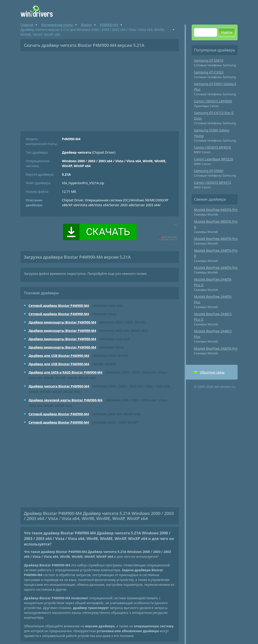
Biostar (86, 25)
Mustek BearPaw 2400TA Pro (216, 348)
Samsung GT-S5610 (209, 60)
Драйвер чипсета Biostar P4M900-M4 (59, 386)
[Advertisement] (100, 89)
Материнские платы (57, 25)
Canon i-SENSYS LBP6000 (213, 101)
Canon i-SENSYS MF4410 (212, 182)
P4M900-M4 (109, 25)
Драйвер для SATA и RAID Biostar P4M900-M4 (65, 372)
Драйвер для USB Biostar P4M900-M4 (59, 356)
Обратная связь (212, 372)
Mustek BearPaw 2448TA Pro (216, 268)
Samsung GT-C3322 (209, 72)
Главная (27, 25)
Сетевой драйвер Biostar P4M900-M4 (59, 306)
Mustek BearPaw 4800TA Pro (216, 239)
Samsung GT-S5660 (209, 171)
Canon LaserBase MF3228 (214, 159)
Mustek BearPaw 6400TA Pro (216, 210)
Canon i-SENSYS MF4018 (212, 147)
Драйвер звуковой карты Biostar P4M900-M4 (66, 400)
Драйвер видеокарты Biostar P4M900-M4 (62, 322)
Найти (227, 32)
